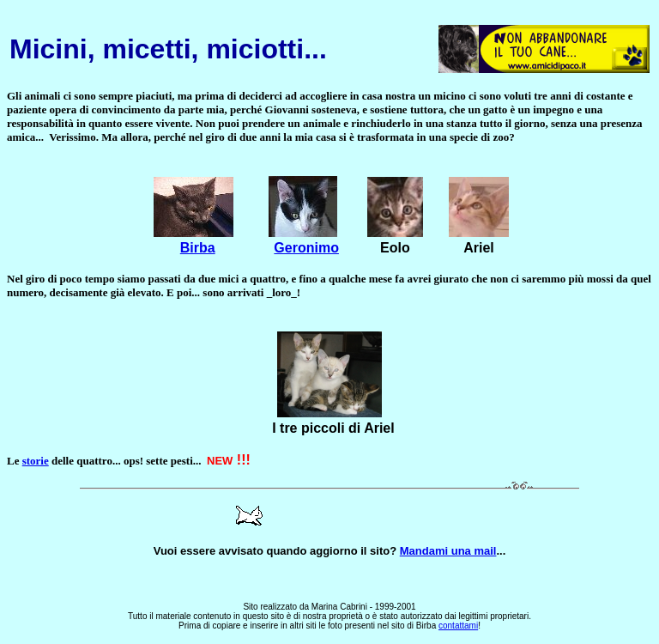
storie (36, 461)
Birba (198, 248)
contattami (458, 626)
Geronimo (306, 248)
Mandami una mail (448, 551)
